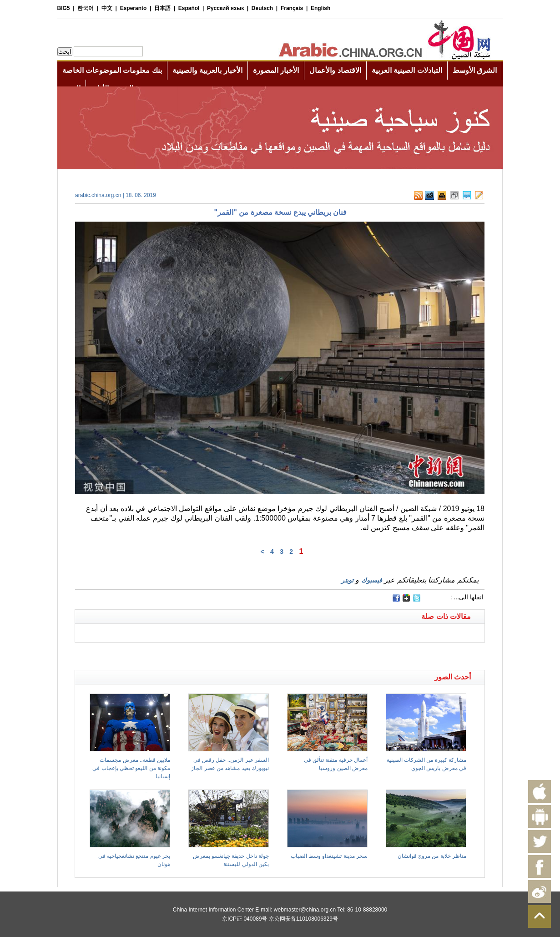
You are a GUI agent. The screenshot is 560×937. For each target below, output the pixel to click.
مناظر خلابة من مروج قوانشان (432, 856)
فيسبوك (372, 580)
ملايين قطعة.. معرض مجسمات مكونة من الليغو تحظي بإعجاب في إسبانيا (131, 768)
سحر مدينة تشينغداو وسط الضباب (329, 856)
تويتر (347, 580)
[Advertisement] (177, 654)
